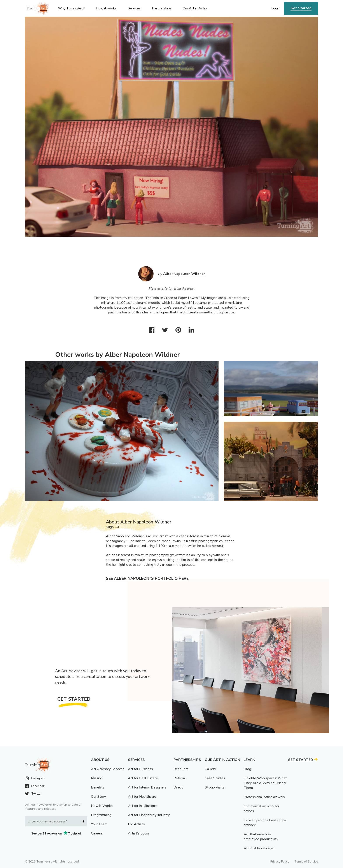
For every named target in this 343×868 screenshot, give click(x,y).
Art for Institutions (142, 806)
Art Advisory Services (108, 769)
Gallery (210, 769)
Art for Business (140, 769)
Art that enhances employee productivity (261, 837)
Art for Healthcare (142, 797)
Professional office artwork (264, 797)
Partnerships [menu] (162, 8)
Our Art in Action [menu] (196, 8)
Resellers (181, 769)
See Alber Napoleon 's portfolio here (147, 578)
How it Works (102, 806)
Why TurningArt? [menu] (71, 8)
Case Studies (215, 778)
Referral (180, 778)
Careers (97, 833)
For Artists (136, 824)
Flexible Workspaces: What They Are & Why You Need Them (265, 783)
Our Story (98, 797)
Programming (101, 815)
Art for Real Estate (143, 778)
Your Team (99, 824)
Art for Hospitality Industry (149, 815)
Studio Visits (215, 787)
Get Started (301, 8)
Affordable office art (259, 848)
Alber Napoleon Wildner (184, 274)
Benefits (98, 787)
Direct (178, 787)
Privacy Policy (280, 862)
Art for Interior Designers (147, 787)
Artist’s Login (138, 833)
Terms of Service (306, 862)
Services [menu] (134, 8)
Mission (97, 778)
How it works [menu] (106, 8)
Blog (247, 769)
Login (275, 8)
